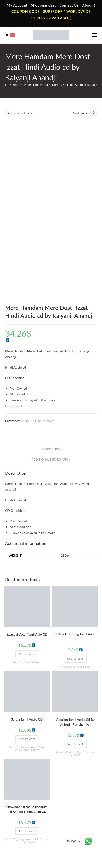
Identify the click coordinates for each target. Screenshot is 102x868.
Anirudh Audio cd (66, 591)
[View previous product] (8, 113)
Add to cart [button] (27, 493)
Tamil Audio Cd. (69, 782)
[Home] (7, 85)
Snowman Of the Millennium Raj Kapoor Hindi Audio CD (27, 648)
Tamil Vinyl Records (26, 782)
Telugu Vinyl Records (27, 803)
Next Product (81, 113)
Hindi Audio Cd (69, 789)
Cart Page (20, 750)
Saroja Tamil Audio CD (27, 558)
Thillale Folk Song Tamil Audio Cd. (75, 476)
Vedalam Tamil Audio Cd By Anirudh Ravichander (75, 561)
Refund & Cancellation (51, 836)
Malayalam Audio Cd (73, 803)
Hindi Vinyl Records (26, 789)
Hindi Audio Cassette (73, 736)
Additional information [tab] (51, 299)
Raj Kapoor (29, 681)
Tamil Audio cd (33, 501)
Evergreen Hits (26, 679)
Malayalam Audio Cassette (68, 752)
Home (17, 729)
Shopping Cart (43, 5)
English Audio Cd (70, 810)
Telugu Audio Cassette (74, 743)
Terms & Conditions (29, 832)
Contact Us (69, 5)
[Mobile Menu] (95, 35)
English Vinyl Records (27, 796)
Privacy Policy (52, 832)
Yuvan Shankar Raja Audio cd (30, 588)
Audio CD (27, 260)
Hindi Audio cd (45, 260)
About (88, 5)
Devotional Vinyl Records (30, 810)
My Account (17, 5)
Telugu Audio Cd (70, 796)
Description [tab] (51, 288)
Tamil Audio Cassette (73, 729)
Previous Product (23, 113)
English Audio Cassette (74, 761)
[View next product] (94, 113)
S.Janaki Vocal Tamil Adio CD (27, 474)
